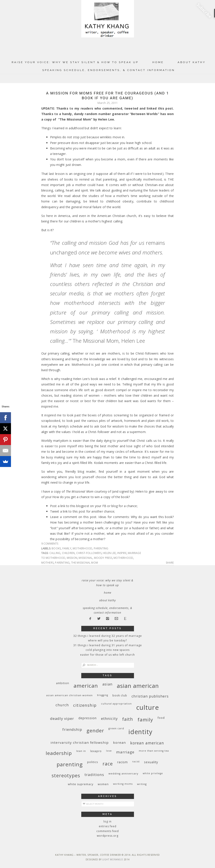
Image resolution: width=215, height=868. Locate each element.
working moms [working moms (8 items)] (123, 784)
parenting (101, 548)
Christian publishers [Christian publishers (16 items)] (150, 696)
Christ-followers (89, 553)
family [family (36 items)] (145, 720)
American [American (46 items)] (86, 686)
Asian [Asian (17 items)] (107, 684)
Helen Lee (109, 553)
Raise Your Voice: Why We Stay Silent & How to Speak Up (75, 62)
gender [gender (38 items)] (95, 730)
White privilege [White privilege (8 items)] (153, 773)
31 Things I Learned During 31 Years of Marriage (108, 645)
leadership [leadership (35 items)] (59, 753)
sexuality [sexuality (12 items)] (151, 762)
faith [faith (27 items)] (128, 719)
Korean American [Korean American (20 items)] (147, 743)
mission (72, 558)
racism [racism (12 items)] (123, 762)
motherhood (82, 548)
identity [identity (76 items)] (140, 732)
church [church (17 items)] (62, 705)
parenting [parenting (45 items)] (70, 764)
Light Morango (113, 859)
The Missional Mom (85, 563)
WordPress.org (108, 836)
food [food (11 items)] (161, 718)
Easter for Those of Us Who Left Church (107, 655)
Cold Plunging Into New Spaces (108, 650)
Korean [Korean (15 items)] (119, 742)
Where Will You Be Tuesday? (107, 640)
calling (55, 553)
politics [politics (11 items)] (93, 762)
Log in (107, 821)
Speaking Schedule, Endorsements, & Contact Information (109, 70)
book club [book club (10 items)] (120, 695)
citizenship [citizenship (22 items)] (85, 705)
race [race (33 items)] (108, 764)
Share (170, 563)
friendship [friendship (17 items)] (72, 729)
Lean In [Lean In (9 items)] (81, 751)
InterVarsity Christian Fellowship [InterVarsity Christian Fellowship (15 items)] (80, 742)
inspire (122, 553)
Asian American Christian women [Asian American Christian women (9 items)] (69, 695)
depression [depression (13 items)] (88, 718)
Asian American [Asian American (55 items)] (138, 686)
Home (158, 62)
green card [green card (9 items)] (116, 728)
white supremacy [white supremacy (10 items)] (81, 784)
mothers (47, 563)
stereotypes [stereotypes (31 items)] (66, 775)
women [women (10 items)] (103, 784)
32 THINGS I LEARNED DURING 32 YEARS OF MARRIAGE (108, 636)
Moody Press (103, 558)
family (67, 548)
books (56, 548)
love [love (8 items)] (109, 751)
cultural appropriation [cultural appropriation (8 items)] (116, 704)
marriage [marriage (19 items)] (125, 752)
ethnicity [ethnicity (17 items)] (109, 718)
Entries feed (108, 826)
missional (86, 558)
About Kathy (192, 62)
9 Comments (50, 544)
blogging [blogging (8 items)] (103, 695)
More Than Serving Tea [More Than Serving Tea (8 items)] (154, 751)
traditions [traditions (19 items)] (94, 775)
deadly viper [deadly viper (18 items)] (62, 718)
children (68, 553)
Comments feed (108, 831)
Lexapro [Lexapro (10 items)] (96, 751)
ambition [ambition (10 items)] (63, 683)
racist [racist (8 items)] (136, 761)
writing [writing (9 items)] (142, 784)
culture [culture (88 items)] (148, 707)
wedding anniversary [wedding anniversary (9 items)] (123, 773)
